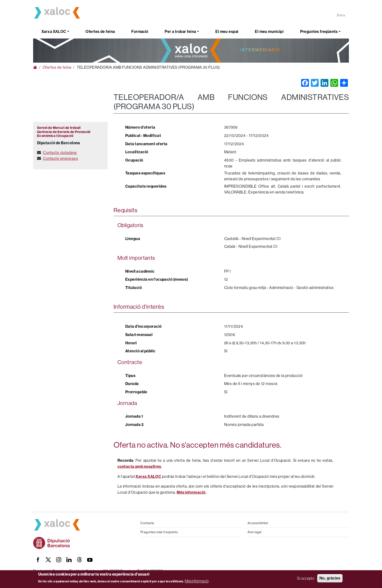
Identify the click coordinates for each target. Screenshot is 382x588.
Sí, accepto (306, 578)
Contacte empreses (60, 159)
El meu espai (227, 32)
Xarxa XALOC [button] (54, 32)
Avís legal (255, 532)
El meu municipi (269, 32)
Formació (140, 32)
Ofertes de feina (100, 32)
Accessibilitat (258, 523)
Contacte (147, 523)
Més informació (197, 581)
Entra (341, 15)
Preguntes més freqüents (159, 532)
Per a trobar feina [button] (180, 32)
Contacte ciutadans (60, 153)
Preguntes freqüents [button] (319, 32)
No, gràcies (330, 578)
